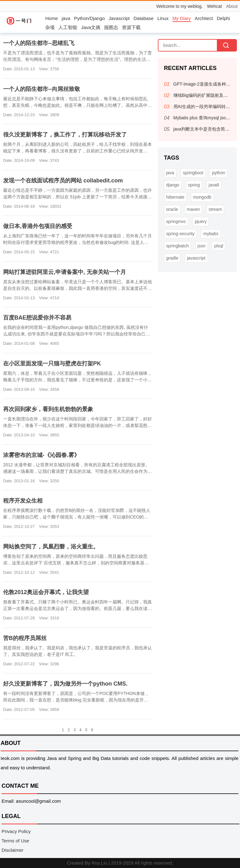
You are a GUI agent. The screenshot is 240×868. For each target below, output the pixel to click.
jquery (201, 221)
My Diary (182, 18)
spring (194, 185)
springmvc (176, 221)
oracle (172, 209)
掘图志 (111, 27)
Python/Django (89, 18)
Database (143, 18)
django (173, 185)
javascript (196, 258)
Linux (163, 18)
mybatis (211, 234)
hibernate (175, 197)
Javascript (119, 18)
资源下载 (131, 27)
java (66, 18)
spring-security (180, 234)
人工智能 (68, 27)
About (232, 6)
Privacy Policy (16, 831)
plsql (219, 246)
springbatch (177, 246)
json (202, 246)
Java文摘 (91, 27)
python (218, 173)
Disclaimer (12, 850)
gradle (172, 258)
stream (215, 209)
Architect (204, 18)
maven (193, 209)
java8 (214, 185)
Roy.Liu (99, 863)
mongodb (202, 197)
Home (52, 18)
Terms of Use (15, 841)
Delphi (224, 18)
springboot (193, 173)
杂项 (50, 27)
